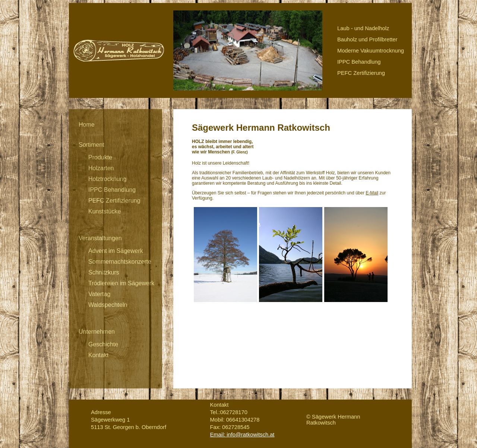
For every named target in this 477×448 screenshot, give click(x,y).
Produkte (100, 157)
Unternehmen (97, 332)
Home (87, 125)
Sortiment (91, 145)
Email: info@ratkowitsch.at (242, 435)
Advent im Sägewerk (116, 251)
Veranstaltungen (100, 238)
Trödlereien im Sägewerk (121, 283)
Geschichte (103, 344)
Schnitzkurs (104, 272)
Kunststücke (105, 211)
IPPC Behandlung (112, 190)
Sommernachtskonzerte (120, 262)
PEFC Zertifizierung (114, 201)
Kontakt (98, 355)
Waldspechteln (108, 305)
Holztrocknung (107, 179)
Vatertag (99, 294)
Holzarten (101, 168)
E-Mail (372, 193)
